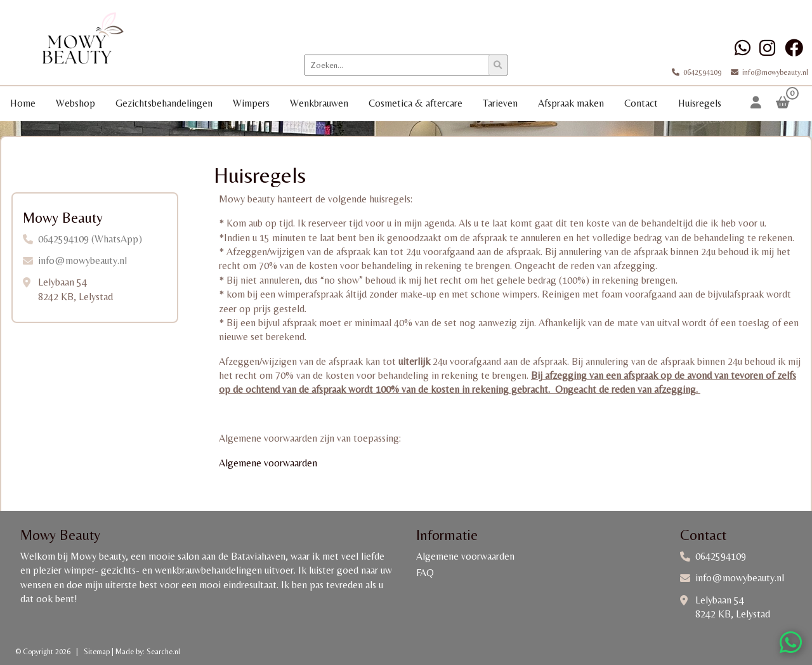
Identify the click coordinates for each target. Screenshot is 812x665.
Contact (641, 103)
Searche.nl (163, 652)
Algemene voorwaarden (268, 463)
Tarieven (500, 103)
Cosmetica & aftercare (416, 103)
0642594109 (697, 72)
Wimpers (251, 103)
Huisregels (700, 103)
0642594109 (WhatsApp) (90, 239)
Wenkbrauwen (319, 103)
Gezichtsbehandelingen (164, 103)
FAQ (425, 573)
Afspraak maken (571, 103)
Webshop (75, 103)
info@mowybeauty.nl (766, 72)
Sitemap (97, 652)
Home (23, 103)
